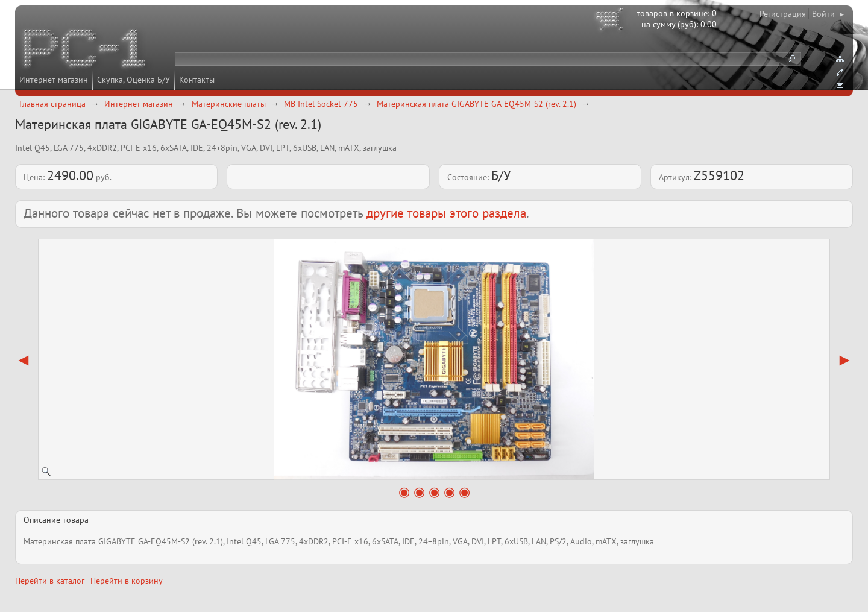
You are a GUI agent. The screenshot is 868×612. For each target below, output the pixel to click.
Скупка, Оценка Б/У (134, 80)
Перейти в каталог (50, 581)
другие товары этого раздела (446, 213)
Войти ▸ (828, 14)
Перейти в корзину (127, 581)
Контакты (197, 80)
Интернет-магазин (54, 80)
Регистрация (783, 14)
